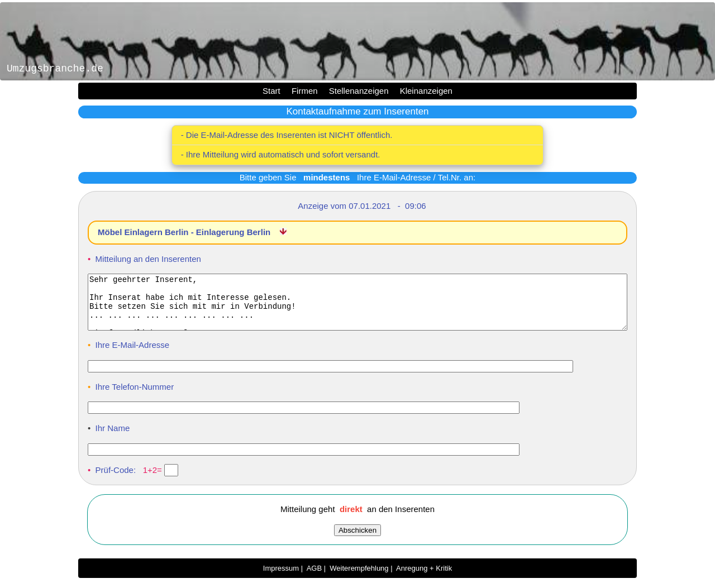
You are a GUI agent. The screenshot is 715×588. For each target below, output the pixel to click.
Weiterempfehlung (359, 578)
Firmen (305, 91)
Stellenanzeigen (359, 91)
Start (271, 91)
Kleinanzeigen (426, 91)
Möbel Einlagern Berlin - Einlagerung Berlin (185, 232)
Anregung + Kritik (424, 578)
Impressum (281, 578)
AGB (314, 578)
